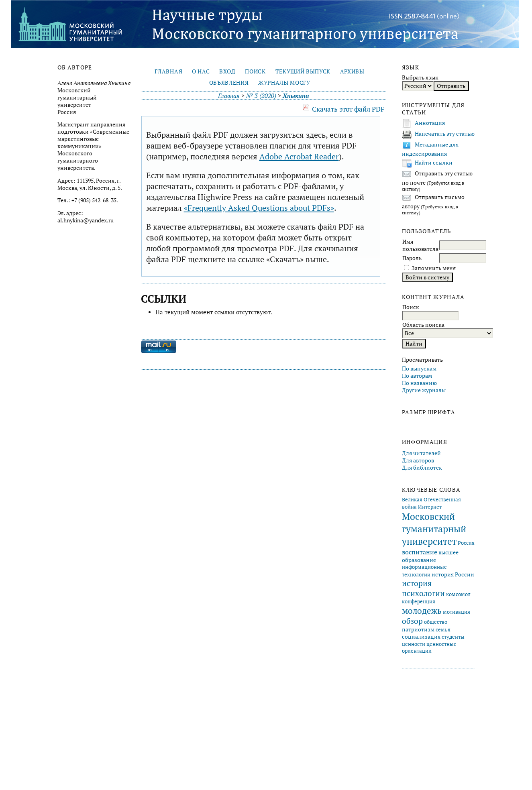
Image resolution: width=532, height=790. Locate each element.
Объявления (229, 83)
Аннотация (430, 123)
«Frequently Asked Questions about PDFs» (259, 208)
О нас (201, 71)
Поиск (255, 71)
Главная (168, 71)
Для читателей (421, 453)
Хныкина (296, 96)
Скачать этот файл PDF (348, 109)
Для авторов (418, 460)
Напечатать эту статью (445, 134)
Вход (227, 71)
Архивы (352, 71)
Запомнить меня (434, 268)
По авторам (417, 376)
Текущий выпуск (303, 71)
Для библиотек (422, 468)
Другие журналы (424, 390)
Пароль (412, 258)
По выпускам (419, 369)
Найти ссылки (434, 163)
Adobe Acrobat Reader (299, 156)
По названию (419, 383)
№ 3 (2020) (261, 96)
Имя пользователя (420, 245)
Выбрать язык (420, 77)
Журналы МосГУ (284, 83)
